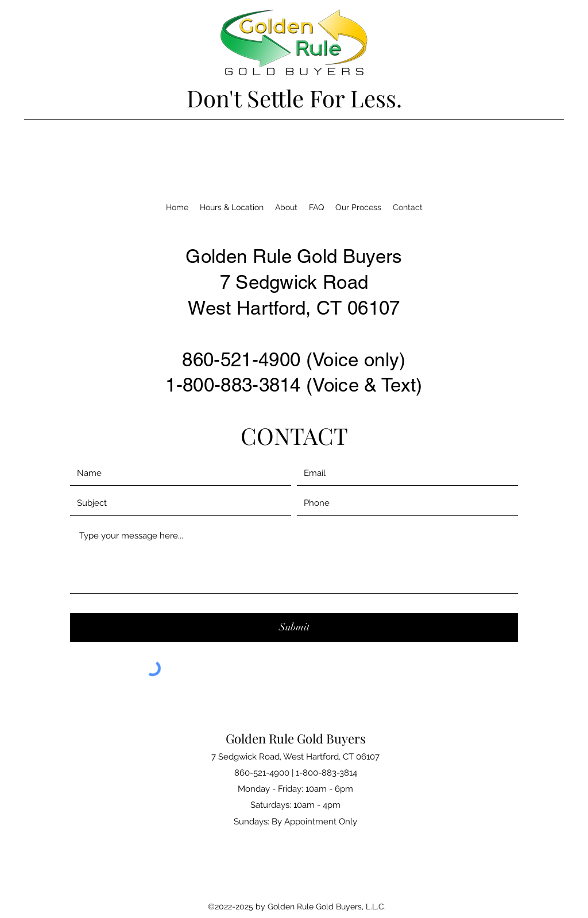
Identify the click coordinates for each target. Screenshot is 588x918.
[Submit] (294, 628)
